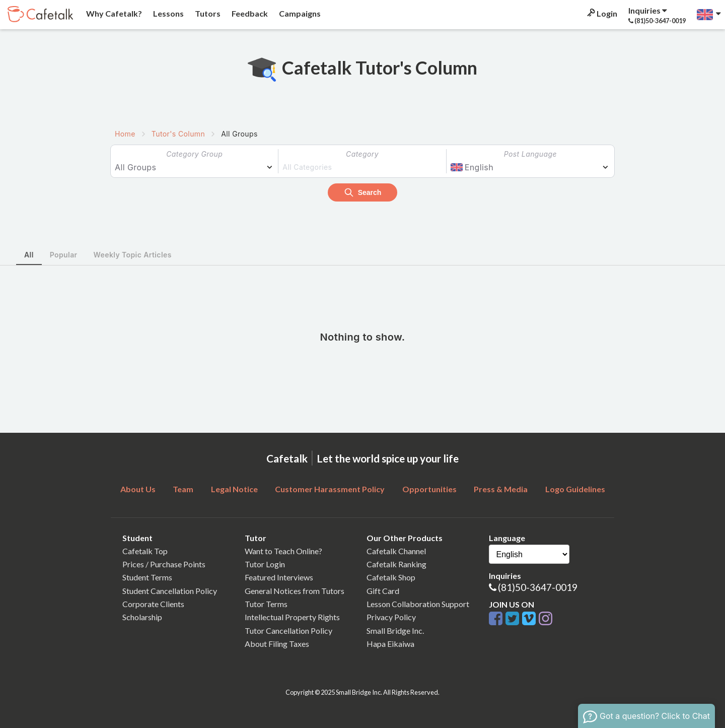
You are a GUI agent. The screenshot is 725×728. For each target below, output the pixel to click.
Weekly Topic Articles (133, 255)
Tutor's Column (178, 134)
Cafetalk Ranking (396, 564)
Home (125, 134)
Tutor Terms (266, 604)
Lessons (168, 13)
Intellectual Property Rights (292, 617)
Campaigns (299, 13)
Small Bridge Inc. (395, 631)
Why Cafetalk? (113, 13)
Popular (64, 255)
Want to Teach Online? (283, 551)
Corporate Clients (153, 604)
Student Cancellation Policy (170, 591)
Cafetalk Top (145, 551)
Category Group (194, 154)
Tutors (207, 13)
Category (362, 154)
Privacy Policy (391, 617)
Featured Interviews (279, 577)
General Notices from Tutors (295, 591)
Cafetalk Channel (396, 551)
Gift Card (383, 591)
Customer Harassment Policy (330, 489)
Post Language (530, 154)
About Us (138, 489)
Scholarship (142, 617)
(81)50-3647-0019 (538, 587)
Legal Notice (234, 489)
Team (183, 489)
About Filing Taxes (277, 644)
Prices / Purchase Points (164, 564)
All (29, 255)
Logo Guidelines (575, 489)
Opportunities (429, 489)
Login (601, 13)
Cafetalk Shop (391, 577)
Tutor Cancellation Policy (288, 631)
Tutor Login (265, 564)
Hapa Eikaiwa (390, 644)
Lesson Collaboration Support (418, 604)
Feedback (249, 13)
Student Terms (147, 577)
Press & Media (501, 489)
